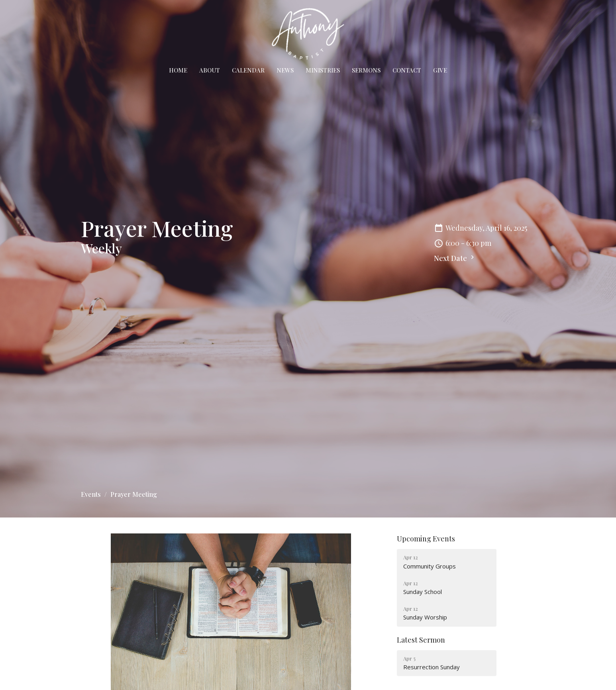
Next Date (455, 258)
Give (440, 70)
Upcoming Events (426, 539)
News (285, 70)
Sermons (366, 70)
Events (91, 494)
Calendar (248, 70)
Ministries (323, 70)
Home (178, 70)
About (210, 70)
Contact (407, 70)
